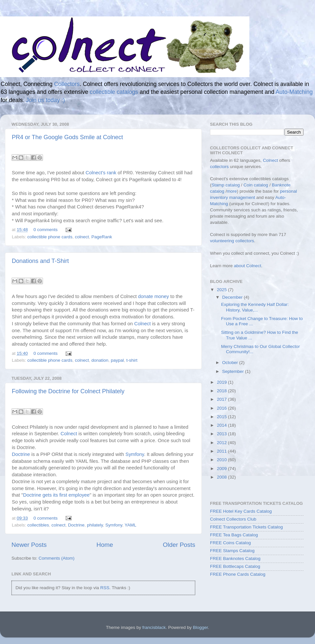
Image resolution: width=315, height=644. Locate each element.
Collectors (67, 84)
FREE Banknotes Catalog (235, 558)
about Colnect (248, 266)
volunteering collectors (232, 241)
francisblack (154, 627)
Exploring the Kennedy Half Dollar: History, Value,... (255, 307)
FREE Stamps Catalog (232, 551)
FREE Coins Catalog (231, 543)
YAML (131, 525)
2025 (222, 290)
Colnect (142, 324)
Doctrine (21, 454)
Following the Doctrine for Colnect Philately (68, 391)
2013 (222, 434)
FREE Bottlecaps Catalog (235, 566)
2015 (222, 417)
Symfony (135, 454)
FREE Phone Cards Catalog (238, 574)
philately (95, 525)
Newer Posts (29, 545)
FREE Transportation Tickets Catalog (246, 527)
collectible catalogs (114, 92)
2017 (222, 399)
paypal (117, 360)
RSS (105, 588)
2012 (222, 443)
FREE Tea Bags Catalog (234, 535)
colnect (82, 237)
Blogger (200, 627)
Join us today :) (45, 100)
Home (105, 545)
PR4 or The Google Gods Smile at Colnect (67, 137)
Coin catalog (256, 185)
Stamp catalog (226, 185)
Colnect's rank (101, 173)
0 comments (46, 230)
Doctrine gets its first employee (56, 495)
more (232, 191)
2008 (222, 477)
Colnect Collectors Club (233, 519)
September (234, 371)
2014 (222, 425)
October (231, 363)
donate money (154, 296)
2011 (222, 451)
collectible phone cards (50, 237)
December (233, 297)
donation (100, 360)
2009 (222, 469)
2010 (222, 460)
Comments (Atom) (57, 558)
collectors (219, 167)
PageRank (102, 237)
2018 (222, 391)
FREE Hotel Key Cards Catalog (241, 511)
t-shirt (132, 360)
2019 (222, 382)
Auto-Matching (294, 92)
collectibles (38, 525)
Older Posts (179, 545)
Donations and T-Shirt (40, 261)
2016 (222, 408)
